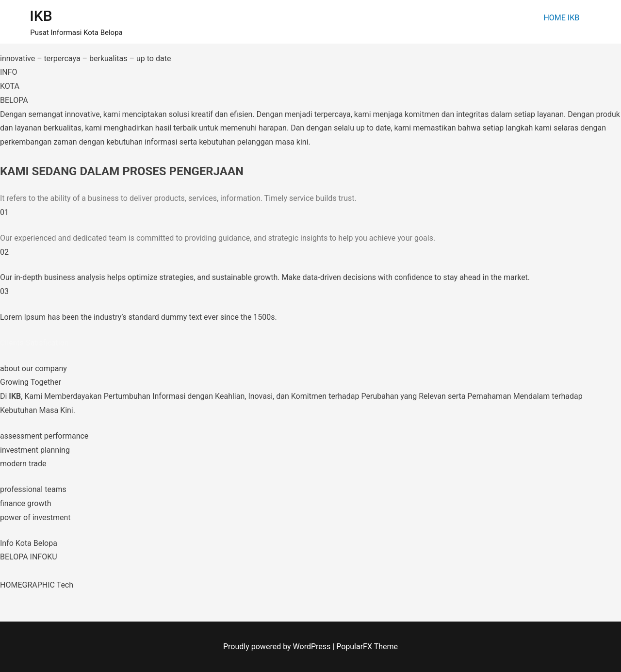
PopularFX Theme (367, 647)
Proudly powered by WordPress (278, 647)
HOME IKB (561, 18)
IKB (41, 16)
